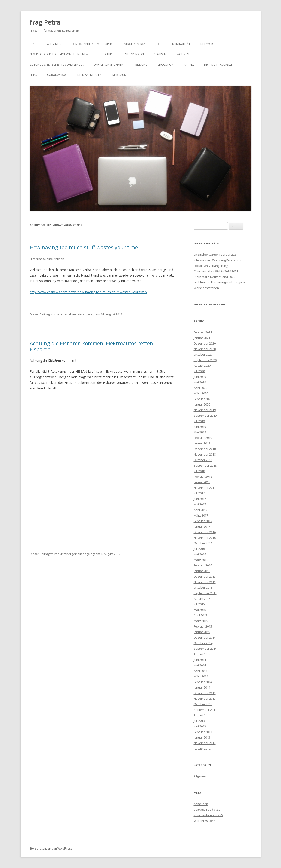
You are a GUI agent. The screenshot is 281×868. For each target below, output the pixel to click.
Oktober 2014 (203, 643)
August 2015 (202, 599)
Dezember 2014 (205, 637)
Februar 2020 (203, 399)
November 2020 (205, 349)
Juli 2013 (199, 721)
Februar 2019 (203, 438)
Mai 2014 (200, 665)
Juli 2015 (199, 604)
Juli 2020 (199, 371)
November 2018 (205, 454)
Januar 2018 (202, 482)
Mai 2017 (200, 504)
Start (34, 44)
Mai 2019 (200, 432)
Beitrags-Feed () (207, 810)
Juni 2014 (200, 660)
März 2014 (201, 676)
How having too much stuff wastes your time (84, 247)
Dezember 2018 (205, 449)
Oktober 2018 (203, 460)
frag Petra (45, 22)
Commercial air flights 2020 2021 (216, 271)
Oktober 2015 (203, 588)
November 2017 (205, 488)
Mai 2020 (200, 382)
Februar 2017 (203, 521)
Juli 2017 (199, 493)
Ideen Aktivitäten (89, 75)
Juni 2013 (200, 726)
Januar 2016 (202, 571)
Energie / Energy (134, 44)
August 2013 (202, 715)
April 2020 (200, 388)
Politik (107, 54)
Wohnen (183, 54)
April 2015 (200, 615)
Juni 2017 (200, 499)
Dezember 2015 (205, 576)
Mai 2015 (200, 610)
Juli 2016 (199, 549)
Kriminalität (181, 44)
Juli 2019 (199, 421)
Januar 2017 (202, 526)
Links (33, 75)
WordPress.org (204, 821)
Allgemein (54, 44)
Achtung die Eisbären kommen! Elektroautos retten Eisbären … (91, 346)
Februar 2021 (203, 332)
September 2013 (205, 710)
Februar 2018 (203, 477)
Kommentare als (208, 815)
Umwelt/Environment (109, 65)
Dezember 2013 (205, 693)
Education (166, 65)
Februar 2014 (203, 682)
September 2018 (205, 465)
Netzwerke (208, 44)
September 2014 (205, 649)
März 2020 (201, 393)
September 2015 (205, 593)
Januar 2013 (202, 737)
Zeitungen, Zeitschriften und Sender (57, 65)
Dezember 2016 (205, 532)
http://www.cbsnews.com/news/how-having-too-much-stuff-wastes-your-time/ (89, 292)
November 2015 (205, 582)
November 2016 (205, 538)
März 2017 (201, 515)
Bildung (141, 65)
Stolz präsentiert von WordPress (51, 848)
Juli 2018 (199, 471)
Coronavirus (57, 75)
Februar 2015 (203, 626)
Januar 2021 (202, 338)
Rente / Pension (133, 54)
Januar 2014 (202, 687)
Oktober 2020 (203, 354)
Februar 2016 (203, 565)
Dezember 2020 (205, 343)
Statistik (160, 54)
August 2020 (202, 366)
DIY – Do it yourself (218, 65)
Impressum (119, 75)
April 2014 (200, 671)
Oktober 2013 (203, 704)
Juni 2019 (200, 427)
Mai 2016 (200, 554)
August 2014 (202, 654)
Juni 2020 (200, 377)
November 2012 (205, 743)
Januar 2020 (202, 404)
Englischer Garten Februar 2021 (216, 255)
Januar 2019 (202, 443)
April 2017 (200, 510)
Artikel (189, 65)
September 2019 (205, 416)
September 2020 (205, 360)
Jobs (159, 44)
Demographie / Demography (92, 44)
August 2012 (202, 748)
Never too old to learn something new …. (61, 54)
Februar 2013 (203, 732)
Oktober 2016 (203, 543)
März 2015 (201, 621)
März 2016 (201, 560)
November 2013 (205, 699)
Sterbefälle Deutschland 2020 (214, 277)
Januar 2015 (202, 632)
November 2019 (205, 410)
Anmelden (201, 804)
